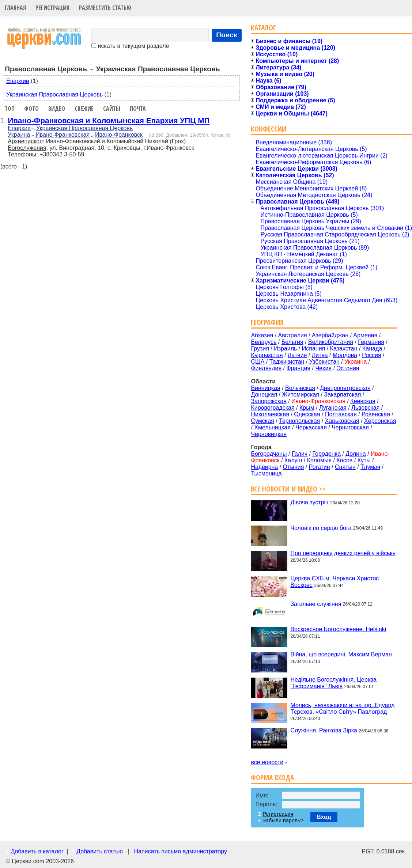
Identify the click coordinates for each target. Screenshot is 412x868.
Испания (314, 348)
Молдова (345, 355)
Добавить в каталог (37, 851)
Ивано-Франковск (119, 135)
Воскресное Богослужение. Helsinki (338, 629)
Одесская (307, 414)
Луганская (333, 408)
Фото (31, 109)
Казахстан (344, 348)
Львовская (365, 408)
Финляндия (266, 368)
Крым (307, 408)
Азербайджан (330, 335)
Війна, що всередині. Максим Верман (341, 654)
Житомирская (301, 395)
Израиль (285, 348)
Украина (19, 135)
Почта (138, 109)
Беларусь (264, 342)
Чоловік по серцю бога (321, 528)
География (267, 322)
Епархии (18, 81)
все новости (267, 762)
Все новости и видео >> (288, 489)
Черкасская (311, 427)
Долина (356, 454)
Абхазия (262, 335)
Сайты (112, 109)
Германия (371, 342)
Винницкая (265, 388)
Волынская (300, 388)
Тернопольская (299, 421)
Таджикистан (287, 362)
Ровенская (376, 414)
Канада (372, 348)
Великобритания (331, 342)
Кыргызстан (267, 355)
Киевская (363, 401)
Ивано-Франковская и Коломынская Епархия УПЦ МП (109, 120)
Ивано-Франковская (63, 135)
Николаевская (270, 414)
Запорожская (269, 401)
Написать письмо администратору (180, 851)
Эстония (348, 368)
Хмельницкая (272, 427)
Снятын (345, 467)
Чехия (323, 368)
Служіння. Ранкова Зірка (324, 730)
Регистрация (52, 8)
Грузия (260, 348)
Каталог (263, 28)
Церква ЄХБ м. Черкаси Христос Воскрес (334, 582)
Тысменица (266, 473)
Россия (371, 355)
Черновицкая (269, 434)
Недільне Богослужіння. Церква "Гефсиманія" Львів (333, 683)
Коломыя (319, 460)
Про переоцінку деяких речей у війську (343, 553)
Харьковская (342, 421)
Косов (344, 460)
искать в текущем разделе (130, 46)
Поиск (227, 35)
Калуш (293, 460)
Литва (320, 355)
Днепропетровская (345, 388)
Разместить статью (105, 8)
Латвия (297, 355)
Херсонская (380, 421)
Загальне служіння (316, 604)
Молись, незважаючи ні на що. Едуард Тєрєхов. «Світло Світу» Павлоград (342, 708)
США (258, 362)
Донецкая (264, 395)
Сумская (262, 421)
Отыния (294, 467)
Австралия (293, 335)
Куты (364, 460)
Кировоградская (273, 408)
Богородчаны (269, 454)
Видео (57, 109)
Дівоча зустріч (309, 502)
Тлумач (370, 467)
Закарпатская (342, 395)
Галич (300, 454)
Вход (324, 817)
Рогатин (320, 467)
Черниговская (350, 427)
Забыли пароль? (283, 820)
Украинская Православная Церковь (54, 94)
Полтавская (341, 414)
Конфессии (269, 129)
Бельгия (292, 342)
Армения (365, 335)
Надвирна (264, 467)
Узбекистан (324, 362)
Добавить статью (100, 851)
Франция (298, 368)
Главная (15, 8)
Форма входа (272, 778)
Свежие (84, 109)
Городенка (327, 454)
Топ (10, 109)
